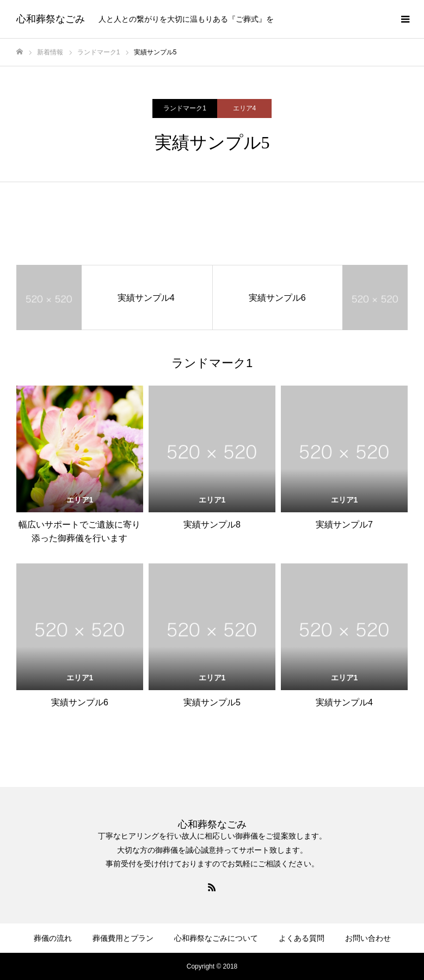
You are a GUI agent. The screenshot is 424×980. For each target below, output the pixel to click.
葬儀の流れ (53, 938)
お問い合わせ (368, 938)
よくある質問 (302, 938)
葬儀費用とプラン (123, 938)
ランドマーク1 (185, 108)
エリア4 (245, 108)
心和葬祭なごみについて (216, 938)
